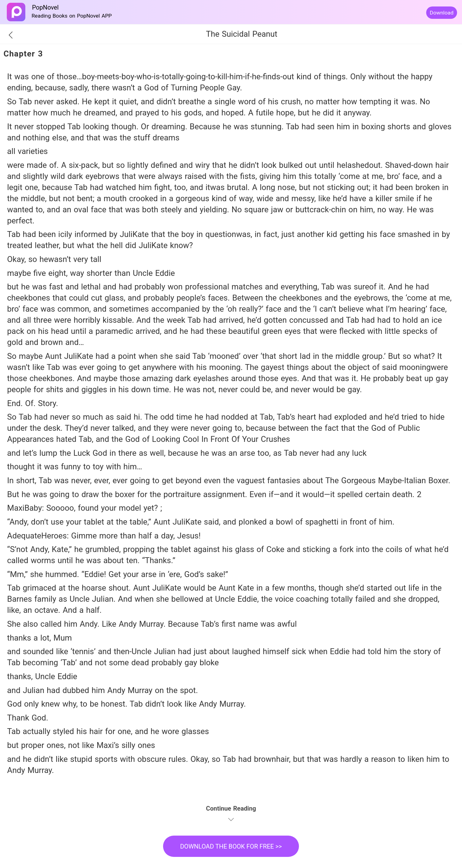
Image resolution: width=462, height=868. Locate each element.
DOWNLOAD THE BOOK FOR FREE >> (231, 846)
